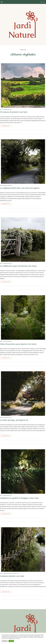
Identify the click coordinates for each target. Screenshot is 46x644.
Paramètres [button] (5, 641)
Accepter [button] (11, 641)
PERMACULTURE (16, 573)
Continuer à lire (6, 126)
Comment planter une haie (12, 576)
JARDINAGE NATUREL (7, 109)
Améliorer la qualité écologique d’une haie (19, 498)
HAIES (1, 109)
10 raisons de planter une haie (14, 112)
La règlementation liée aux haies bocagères (20, 188)
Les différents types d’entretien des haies (18, 266)
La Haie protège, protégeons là (14, 420)
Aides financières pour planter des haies (18, 344)
